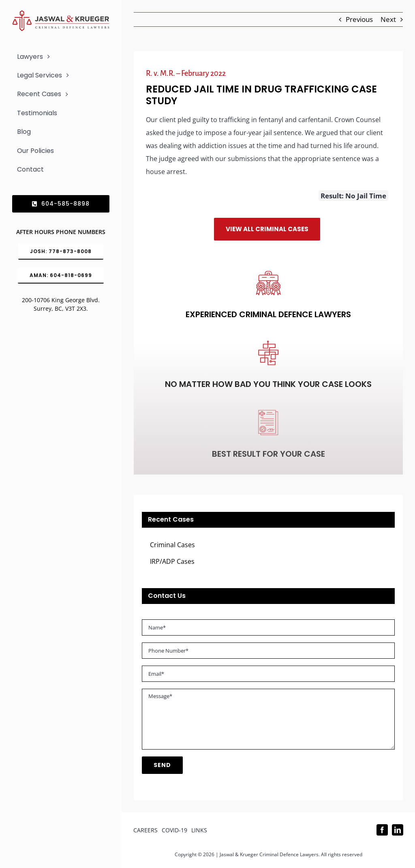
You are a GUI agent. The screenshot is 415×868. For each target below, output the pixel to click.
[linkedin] (398, 830)
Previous (359, 19)
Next (388, 19)
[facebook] (382, 830)
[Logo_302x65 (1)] (61, 14)
